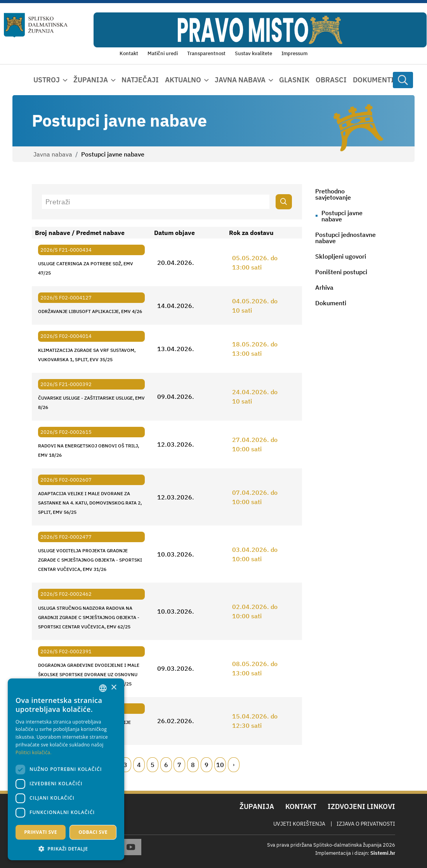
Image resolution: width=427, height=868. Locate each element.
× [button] (114, 688)
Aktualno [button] (183, 80)
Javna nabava (53, 154)
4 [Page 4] (139, 765)
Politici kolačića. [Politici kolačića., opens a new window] (34, 752)
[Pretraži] (156, 202)
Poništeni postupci (341, 272)
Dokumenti (373, 80)
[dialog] (66, 769)
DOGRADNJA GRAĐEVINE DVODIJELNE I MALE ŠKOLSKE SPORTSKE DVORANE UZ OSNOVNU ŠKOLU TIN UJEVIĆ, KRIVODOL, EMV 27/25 (89, 674)
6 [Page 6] (166, 765)
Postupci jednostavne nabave (345, 238)
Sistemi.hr (383, 853)
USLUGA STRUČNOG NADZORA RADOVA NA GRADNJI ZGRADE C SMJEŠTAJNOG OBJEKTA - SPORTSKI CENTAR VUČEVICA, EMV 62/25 (89, 617)
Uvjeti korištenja (299, 824)
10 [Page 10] (220, 765)
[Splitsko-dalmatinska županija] (36, 25)
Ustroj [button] (47, 80)
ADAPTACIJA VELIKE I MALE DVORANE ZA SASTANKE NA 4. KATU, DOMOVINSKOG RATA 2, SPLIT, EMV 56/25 (90, 503)
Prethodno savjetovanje (333, 194)
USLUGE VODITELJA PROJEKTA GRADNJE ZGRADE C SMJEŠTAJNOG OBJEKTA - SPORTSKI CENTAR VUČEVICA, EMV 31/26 (90, 560)
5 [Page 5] (153, 765)
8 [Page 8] (193, 765)
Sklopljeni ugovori (341, 256)
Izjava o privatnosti (366, 824)
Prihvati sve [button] (41, 832)
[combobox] (103, 688)
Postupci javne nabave (342, 216)
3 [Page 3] (125, 765)
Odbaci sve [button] (93, 832)
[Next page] (234, 765)
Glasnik (294, 80)
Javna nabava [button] (240, 80)
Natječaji (140, 80)
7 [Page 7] (179, 765)
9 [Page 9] (207, 765)
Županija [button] (91, 80)
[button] (66, 849)
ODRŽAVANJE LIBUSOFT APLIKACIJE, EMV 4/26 (90, 311)
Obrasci (331, 80)
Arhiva (324, 287)
